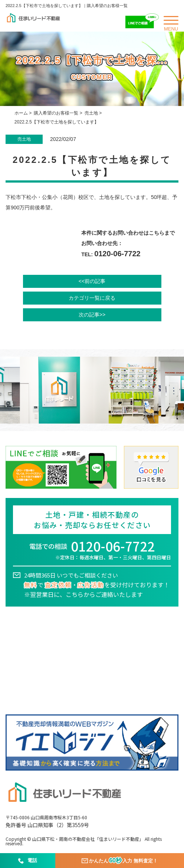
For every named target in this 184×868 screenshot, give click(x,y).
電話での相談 (92, 551)
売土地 (91, 113)
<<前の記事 (92, 281)
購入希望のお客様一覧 (56, 113)
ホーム (21, 113)
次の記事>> (92, 315)
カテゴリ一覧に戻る (92, 298)
